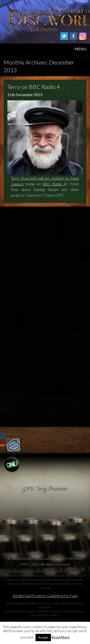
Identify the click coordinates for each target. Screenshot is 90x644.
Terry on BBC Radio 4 (34, 87)
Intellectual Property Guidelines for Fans (45, 595)
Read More (61, 637)
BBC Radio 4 (54, 184)
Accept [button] (43, 637)
